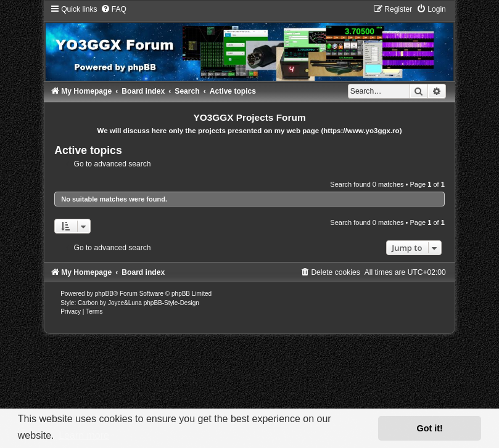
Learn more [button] (84, 435)
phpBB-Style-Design (171, 303)
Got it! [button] (430, 428)
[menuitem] (113, 9)
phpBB (104, 294)
